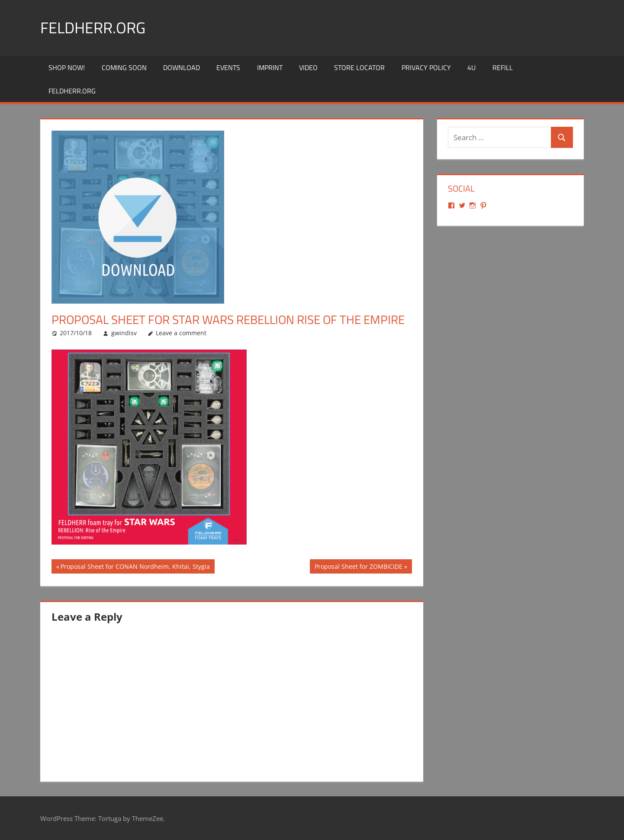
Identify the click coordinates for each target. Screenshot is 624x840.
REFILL (503, 67)
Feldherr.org (93, 27)
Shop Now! (67, 67)
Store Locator (359, 67)
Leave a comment (181, 333)
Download (182, 67)
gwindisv (124, 333)
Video (308, 67)
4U (471, 67)
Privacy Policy (426, 67)
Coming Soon (124, 67)
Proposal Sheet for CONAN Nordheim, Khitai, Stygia (135, 567)
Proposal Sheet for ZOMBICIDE (358, 567)
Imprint (270, 67)
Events (228, 67)
